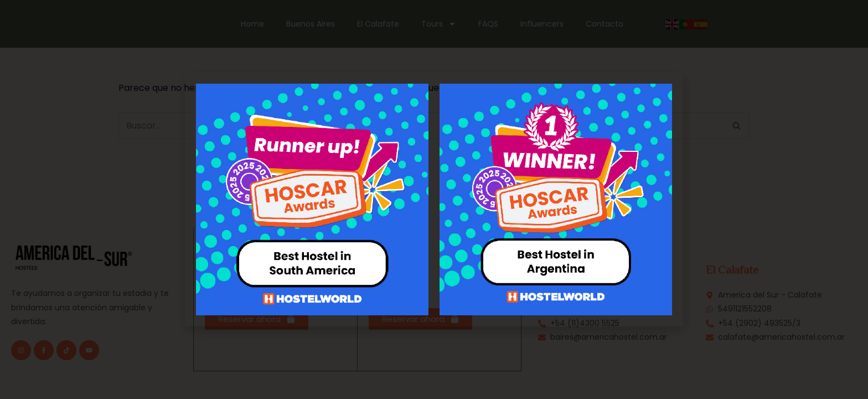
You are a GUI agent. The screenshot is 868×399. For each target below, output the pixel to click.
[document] (434, 199)
